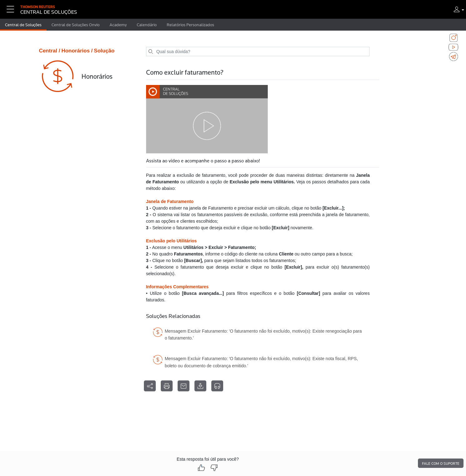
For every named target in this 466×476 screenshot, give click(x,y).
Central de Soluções (23, 25)
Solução (104, 51)
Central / (50, 51)
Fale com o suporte (441, 464)
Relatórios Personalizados (190, 25)
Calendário (147, 25)
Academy (118, 25)
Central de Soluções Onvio (76, 25)
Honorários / (77, 51)
